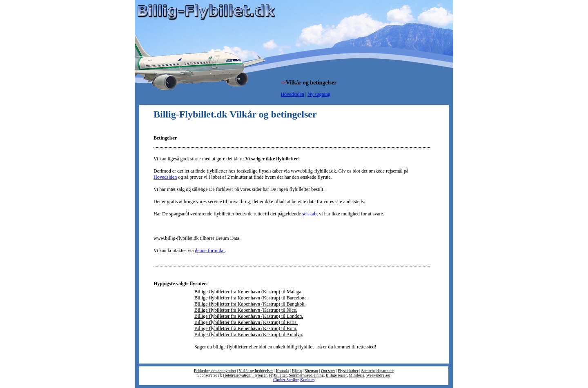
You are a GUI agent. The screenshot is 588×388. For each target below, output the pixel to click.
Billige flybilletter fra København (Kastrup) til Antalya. (249, 335)
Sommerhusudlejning (306, 375)
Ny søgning (319, 94)
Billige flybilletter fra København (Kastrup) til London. (249, 316)
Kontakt (282, 371)
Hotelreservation (237, 375)
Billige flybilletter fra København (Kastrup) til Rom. (246, 328)
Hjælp (297, 371)
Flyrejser (259, 375)
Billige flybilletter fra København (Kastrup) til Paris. (246, 322)
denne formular (210, 251)
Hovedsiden (292, 94)
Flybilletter (278, 375)
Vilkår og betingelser (256, 371)
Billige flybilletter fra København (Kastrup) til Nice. (246, 310)
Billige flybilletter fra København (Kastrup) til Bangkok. (250, 304)
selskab (309, 214)
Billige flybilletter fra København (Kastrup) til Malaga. (248, 292)
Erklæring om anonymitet (215, 371)
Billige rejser (336, 375)
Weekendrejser (378, 375)
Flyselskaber (348, 371)
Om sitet (328, 371)
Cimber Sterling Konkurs (294, 380)
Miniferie (356, 375)
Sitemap (311, 371)
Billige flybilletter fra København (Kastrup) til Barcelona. (251, 298)
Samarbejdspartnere (378, 371)
